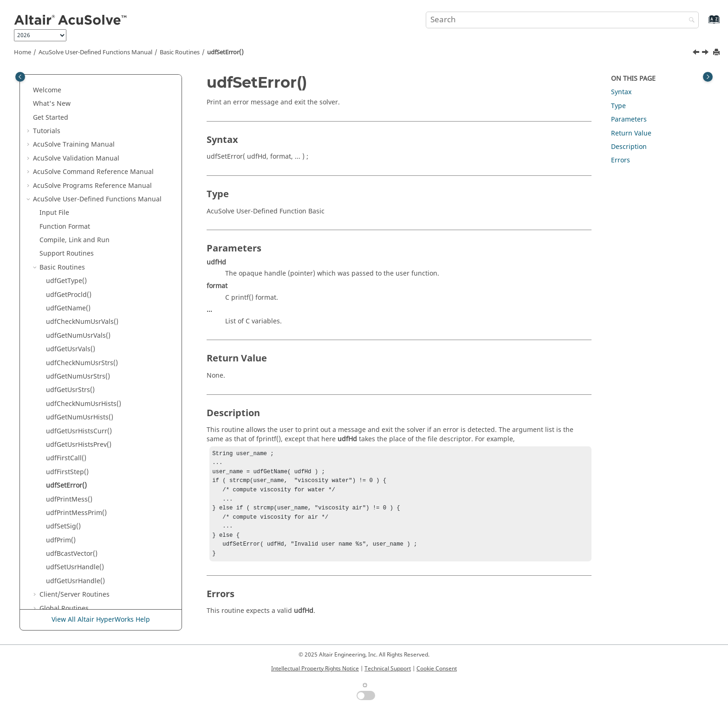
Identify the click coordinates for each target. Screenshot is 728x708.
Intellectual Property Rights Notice (315, 669)
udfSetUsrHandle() (75, 415)
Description (629, 147)
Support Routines (67, 101)
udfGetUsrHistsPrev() (79, 292)
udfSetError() (225, 52)
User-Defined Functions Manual (95, 52)
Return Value (631, 133)
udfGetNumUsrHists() (80, 265)
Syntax (621, 92)
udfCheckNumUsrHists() (84, 251)
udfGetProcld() (69, 142)
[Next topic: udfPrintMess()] (706, 53)
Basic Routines (180, 52)
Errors (621, 160)
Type (618, 106)
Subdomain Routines (72, 537)
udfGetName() (68, 156)
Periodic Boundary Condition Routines (99, 524)
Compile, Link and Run (75, 87)
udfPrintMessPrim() (76, 360)
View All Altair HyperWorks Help (101, 620)
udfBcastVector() (72, 401)
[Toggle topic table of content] (708, 77)
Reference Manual (79, 578)
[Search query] (562, 20)
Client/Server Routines (75, 442)
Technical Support (388, 669)
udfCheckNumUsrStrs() (82, 210)
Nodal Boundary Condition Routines (95, 497)
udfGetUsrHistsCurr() (79, 279)
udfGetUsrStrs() (70, 237)
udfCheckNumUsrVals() (82, 169)
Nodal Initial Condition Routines (89, 510)
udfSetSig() (63, 374)
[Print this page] (717, 53)
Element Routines (67, 469)
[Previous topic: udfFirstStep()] (697, 53)
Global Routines (64, 456)
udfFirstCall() (66, 306)
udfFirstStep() (67, 319)
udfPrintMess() (69, 347)
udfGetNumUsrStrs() (78, 224)
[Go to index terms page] (704, 24)
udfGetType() (66, 128)
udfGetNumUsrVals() (78, 183)
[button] (36, 88)
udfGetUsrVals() (71, 196)
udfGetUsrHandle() (75, 428)
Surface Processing (78, 592)
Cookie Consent (437, 669)
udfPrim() (61, 388)
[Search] (689, 21)
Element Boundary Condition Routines (99, 483)
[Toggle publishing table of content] (20, 77)
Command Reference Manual (94, 551)
